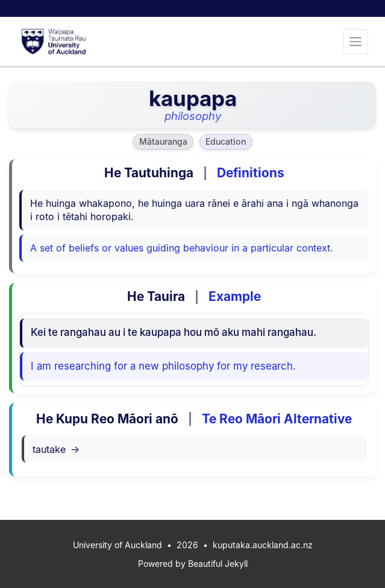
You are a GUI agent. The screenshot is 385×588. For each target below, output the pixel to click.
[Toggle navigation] (355, 42)
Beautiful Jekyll (218, 564)
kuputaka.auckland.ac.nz (263, 545)
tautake (56, 449)
